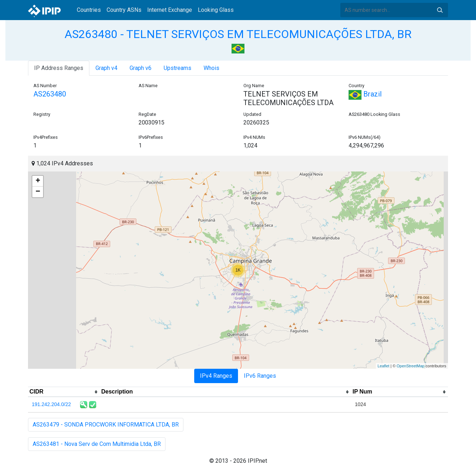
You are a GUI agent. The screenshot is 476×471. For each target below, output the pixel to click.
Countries (89, 10)
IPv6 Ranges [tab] (260, 376)
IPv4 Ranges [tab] (216, 376)
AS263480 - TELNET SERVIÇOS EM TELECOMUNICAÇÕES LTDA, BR (238, 34)
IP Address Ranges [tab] (59, 68)
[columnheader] (64, 392)
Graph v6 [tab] (141, 68)
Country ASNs (124, 10)
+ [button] (38, 181)
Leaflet (384, 366)
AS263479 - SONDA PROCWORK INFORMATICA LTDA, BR (106, 425)
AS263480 (50, 94)
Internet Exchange (170, 10)
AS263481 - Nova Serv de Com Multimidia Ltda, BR (97, 444)
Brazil (365, 94)
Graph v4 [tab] (106, 68)
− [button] (38, 192)
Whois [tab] (211, 68)
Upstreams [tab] (178, 68)
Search (440, 10)
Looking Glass (216, 10)
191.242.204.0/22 (52, 404)
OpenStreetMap (411, 366)
